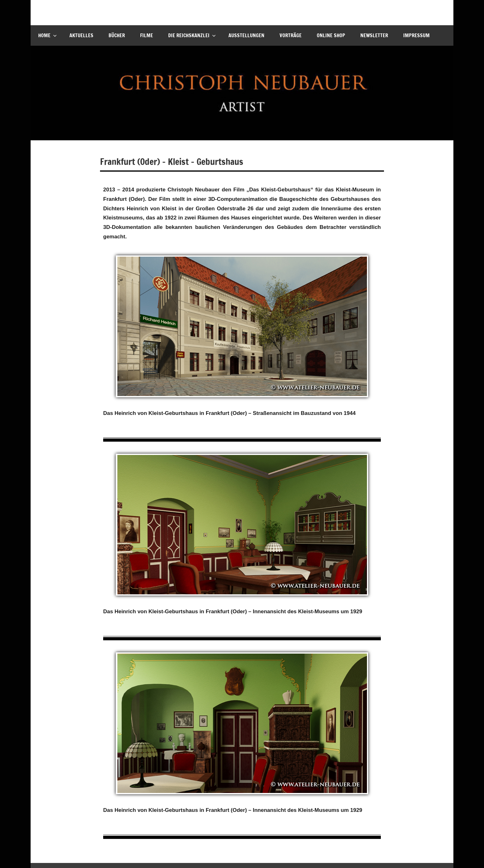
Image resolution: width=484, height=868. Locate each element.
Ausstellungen (246, 35)
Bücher (117, 35)
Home (47, 35)
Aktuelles (81, 35)
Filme (147, 35)
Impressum (416, 35)
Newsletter (374, 35)
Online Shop (331, 35)
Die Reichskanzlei (192, 35)
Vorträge (291, 35)
